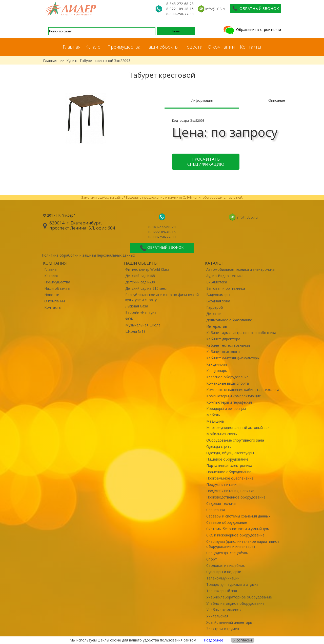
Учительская (217, 616)
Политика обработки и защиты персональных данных (88, 255)
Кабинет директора (223, 339)
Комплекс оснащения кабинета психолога (243, 390)
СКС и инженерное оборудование (235, 535)
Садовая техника (221, 503)
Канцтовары (217, 371)
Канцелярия (217, 364)
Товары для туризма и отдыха (232, 584)
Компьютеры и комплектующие (234, 396)
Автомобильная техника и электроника (240, 269)
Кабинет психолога (223, 352)
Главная (72, 47)
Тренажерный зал (222, 591)
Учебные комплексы (224, 610)
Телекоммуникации (223, 578)
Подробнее (214, 640)
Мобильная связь (222, 434)
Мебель (213, 415)
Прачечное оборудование (229, 472)
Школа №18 (135, 331)
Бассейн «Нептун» (141, 312)
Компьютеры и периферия (229, 402)
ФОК (129, 319)
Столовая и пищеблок (226, 565)
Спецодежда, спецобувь (227, 553)
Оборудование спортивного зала (235, 440)
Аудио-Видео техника (225, 276)
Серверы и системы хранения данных (238, 516)
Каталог (94, 47)
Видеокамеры (218, 295)
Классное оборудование (227, 377)
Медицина (215, 421)
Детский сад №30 (140, 282)
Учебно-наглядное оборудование (235, 603)
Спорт (212, 559)
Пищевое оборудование (227, 459)
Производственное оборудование (236, 497)
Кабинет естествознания (228, 345)
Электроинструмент (224, 629)
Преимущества (124, 47)
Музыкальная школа (143, 325)
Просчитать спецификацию (206, 162)
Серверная (216, 510)
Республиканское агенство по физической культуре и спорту (162, 297)
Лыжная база (137, 306)
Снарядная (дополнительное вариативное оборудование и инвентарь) (243, 544)
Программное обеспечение (230, 478)
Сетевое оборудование (227, 522)
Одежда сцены (219, 446)
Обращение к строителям (252, 29)
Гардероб (215, 307)
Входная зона (218, 301)
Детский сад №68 (140, 276)
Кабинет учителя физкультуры (233, 358)
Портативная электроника (229, 465)
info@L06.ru (216, 9)
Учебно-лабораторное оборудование (239, 597)
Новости (193, 47)
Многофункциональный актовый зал (238, 428)
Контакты (251, 47)
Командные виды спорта (228, 383)
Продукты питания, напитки (230, 491)
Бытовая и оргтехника (226, 288)
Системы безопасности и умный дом (238, 529)
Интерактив (217, 326)
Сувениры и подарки (224, 572)
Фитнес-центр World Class (147, 269)
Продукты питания (222, 484)
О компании (221, 47)
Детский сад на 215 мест (147, 288)
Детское (214, 314)
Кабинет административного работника (241, 333)
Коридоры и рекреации (226, 409)
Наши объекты (162, 47)
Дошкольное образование (229, 320)
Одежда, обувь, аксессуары (230, 453)
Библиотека (217, 282)
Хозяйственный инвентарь (229, 622)
